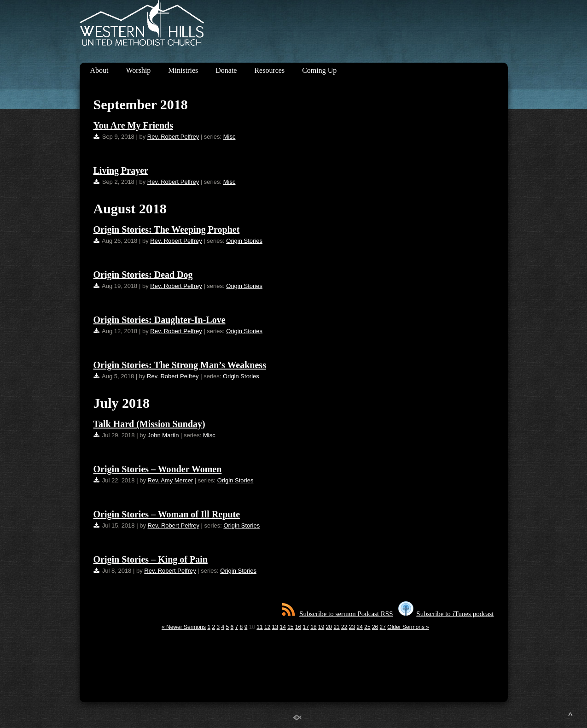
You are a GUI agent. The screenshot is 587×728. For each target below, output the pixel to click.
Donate (226, 70)
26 (375, 627)
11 (259, 627)
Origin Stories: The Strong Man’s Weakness (180, 365)
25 (367, 627)
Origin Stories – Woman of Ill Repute (167, 514)
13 (275, 627)
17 (306, 627)
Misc (230, 137)
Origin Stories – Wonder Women (158, 469)
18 (313, 627)
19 (321, 627)
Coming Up (319, 70)
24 (360, 627)
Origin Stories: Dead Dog (143, 275)
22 (344, 627)
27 (383, 627)
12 (267, 627)
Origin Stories (244, 241)
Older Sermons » (408, 627)
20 (329, 627)
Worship (139, 70)
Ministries (183, 70)
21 (336, 627)
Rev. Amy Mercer (171, 480)
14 (282, 627)
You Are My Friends (134, 125)
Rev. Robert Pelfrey (173, 137)
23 (352, 627)
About (99, 70)
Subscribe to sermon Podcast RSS (337, 614)
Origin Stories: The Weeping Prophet (167, 229)
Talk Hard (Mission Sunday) (149, 424)
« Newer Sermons (184, 627)
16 (298, 627)
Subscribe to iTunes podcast (446, 614)
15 (290, 627)
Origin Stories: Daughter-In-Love (160, 320)
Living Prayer (121, 170)
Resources (269, 70)
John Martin (163, 435)
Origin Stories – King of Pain (151, 559)
